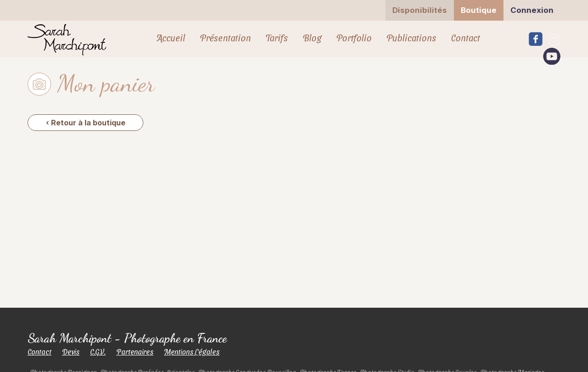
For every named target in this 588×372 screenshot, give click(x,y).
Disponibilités (420, 10)
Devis (71, 352)
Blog (312, 38)
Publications (411, 38)
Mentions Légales (192, 352)
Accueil (171, 38)
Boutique (479, 10)
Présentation (225, 38)
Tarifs (277, 38)
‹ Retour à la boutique (86, 123)
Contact (466, 38)
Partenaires (135, 352)
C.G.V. (98, 352)
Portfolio (354, 38)
